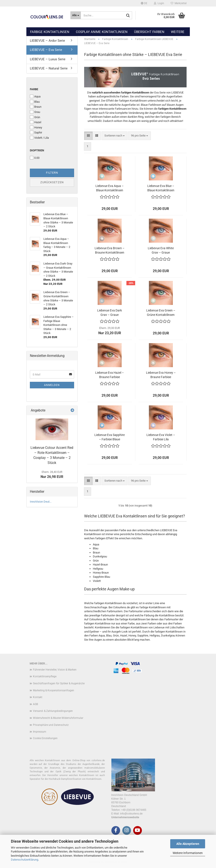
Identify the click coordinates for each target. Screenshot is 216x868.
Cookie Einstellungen (45, 738)
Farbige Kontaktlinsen (50, 32)
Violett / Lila (39, 138)
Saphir (36, 132)
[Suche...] (76, 15)
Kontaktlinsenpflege (45, 676)
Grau (35, 112)
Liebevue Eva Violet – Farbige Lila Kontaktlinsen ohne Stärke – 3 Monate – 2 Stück (161, 437)
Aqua (35, 96)
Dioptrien (37, 150)
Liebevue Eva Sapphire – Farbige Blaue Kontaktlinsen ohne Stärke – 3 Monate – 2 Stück (110, 437)
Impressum (40, 732)
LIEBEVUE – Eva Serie (46, 50)
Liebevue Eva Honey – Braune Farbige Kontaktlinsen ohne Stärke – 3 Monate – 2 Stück (161, 374)
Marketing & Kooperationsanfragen (54, 690)
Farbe (34, 89)
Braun (36, 107)
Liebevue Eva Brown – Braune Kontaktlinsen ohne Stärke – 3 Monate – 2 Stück (110, 250)
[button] (144, 3)
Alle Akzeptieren (188, 844)
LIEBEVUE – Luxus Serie (48, 59)
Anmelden (52, 385)
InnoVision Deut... (41, 502)
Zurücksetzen (52, 182)
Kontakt (38, 697)
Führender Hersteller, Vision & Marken (55, 670)
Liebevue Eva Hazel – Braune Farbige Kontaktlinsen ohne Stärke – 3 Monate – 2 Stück (110, 374)
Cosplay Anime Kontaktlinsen (102, 32)
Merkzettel (179, 3)
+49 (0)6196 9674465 (134, 810)
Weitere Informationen (188, 853)
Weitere (178, 32)
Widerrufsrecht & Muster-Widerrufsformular (58, 718)
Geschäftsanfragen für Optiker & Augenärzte (59, 683)
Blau (35, 102)
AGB (35, 704)
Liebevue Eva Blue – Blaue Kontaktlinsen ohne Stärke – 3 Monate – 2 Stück (161, 188)
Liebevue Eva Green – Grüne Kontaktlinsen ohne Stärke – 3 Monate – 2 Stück (161, 312)
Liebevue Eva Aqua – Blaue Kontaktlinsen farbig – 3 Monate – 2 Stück (110, 188)
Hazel (36, 122)
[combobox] (115, 136)
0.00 (35, 158)
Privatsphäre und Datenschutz (51, 725)
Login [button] (159, 3)
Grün (35, 117)
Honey (36, 127)
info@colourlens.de (131, 814)
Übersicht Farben (149, 32)
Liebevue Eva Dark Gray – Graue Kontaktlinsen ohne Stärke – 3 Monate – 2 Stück (110, 312)
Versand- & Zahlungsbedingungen (53, 711)
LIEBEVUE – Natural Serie (49, 68)
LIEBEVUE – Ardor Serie (47, 41)
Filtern (52, 173)
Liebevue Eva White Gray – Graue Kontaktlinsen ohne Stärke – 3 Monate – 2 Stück (161, 250)
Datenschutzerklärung (25, 860)
